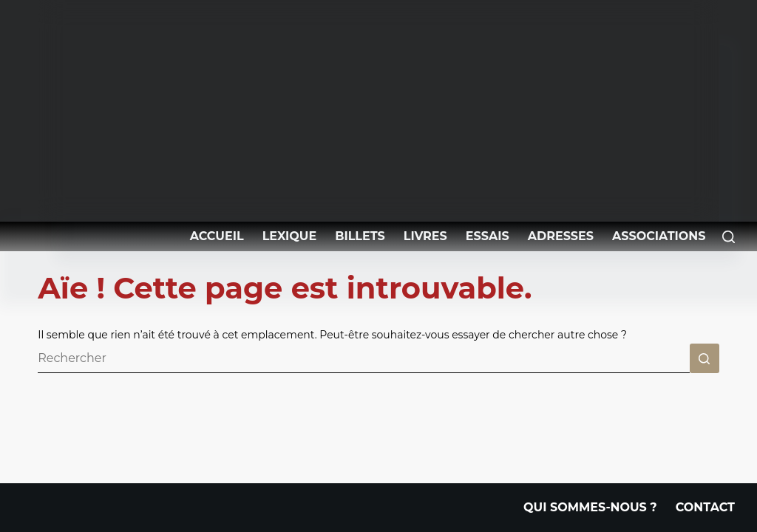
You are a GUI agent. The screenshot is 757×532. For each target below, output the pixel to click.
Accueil (217, 236)
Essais (488, 236)
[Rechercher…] (364, 358)
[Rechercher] (729, 237)
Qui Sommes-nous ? (590, 508)
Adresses (561, 236)
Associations (659, 236)
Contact (705, 508)
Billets (360, 236)
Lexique (290, 236)
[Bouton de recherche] (705, 358)
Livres (425, 236)
